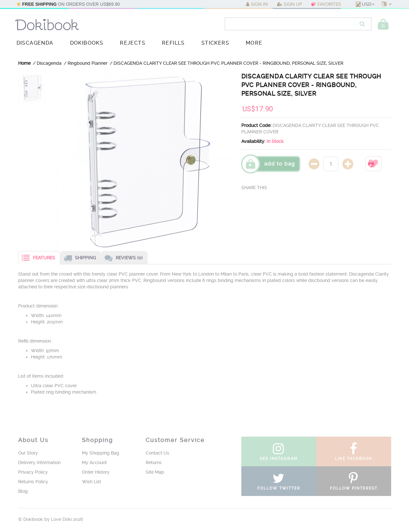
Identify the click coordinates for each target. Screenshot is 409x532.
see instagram (279, 453)
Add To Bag (280, 164)
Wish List (91, 482)
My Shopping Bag (101, 453)
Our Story (28, 453)
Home (24, 63)
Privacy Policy (33, 472)
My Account (94, 462)
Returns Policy (33, 482)
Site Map (155, 472)
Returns (154, 462)
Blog (23, 491)
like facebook (354, 453)
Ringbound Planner (88, 63)
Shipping (78, 259)
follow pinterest (354, 483)
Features (37, 259)
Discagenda (49, 63)
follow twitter (279, 483)
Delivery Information (39, 462)
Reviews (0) (122, 259)
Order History (96, 472)
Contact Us (157, 453)
